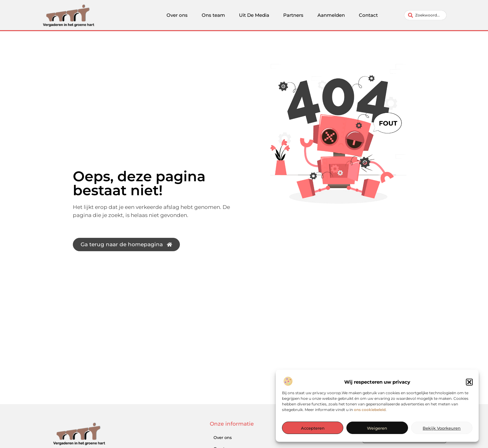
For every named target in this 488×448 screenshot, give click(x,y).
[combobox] (425, 15)
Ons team (213, 15)
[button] (469, 382)
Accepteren (313, 428)
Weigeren (377, 428)
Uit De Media (254, 15)
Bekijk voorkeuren (442, 428)
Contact (368, 15)
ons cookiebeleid (370, 410)
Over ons (177, 15)
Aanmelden (331, 15)
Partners (293, 15)
